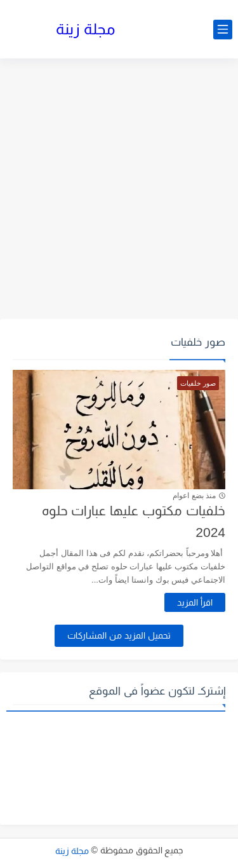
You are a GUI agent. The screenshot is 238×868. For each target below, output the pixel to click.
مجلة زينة (86, 29)
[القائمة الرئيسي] (223, 30)
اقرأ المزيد (195, 602)
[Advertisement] (119, 190)
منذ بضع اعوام (194, 496)
